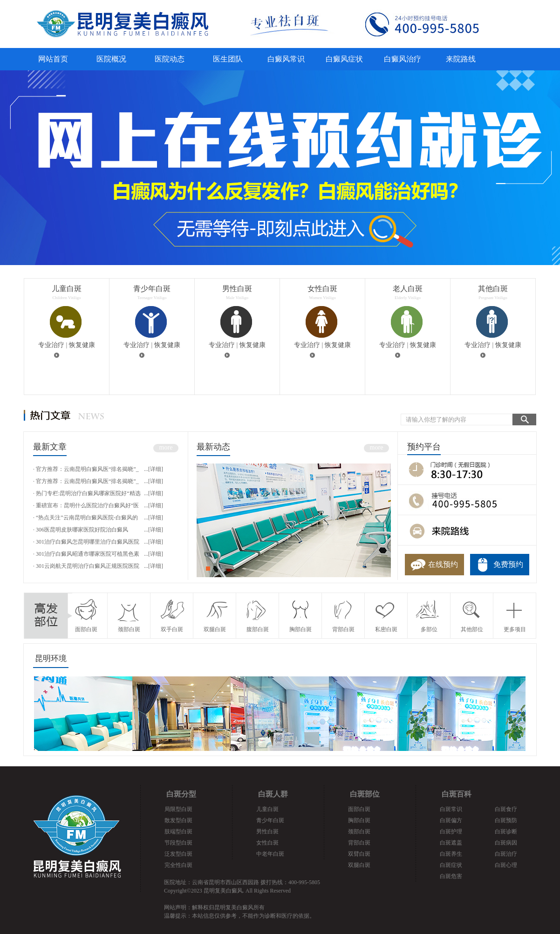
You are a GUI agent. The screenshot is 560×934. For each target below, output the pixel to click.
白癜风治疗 (403, 59)
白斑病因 (506, 843)
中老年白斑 (270, 854)
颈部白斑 (359, 832)
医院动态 (170, 59)
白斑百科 (457, 794)
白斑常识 (451, 809)
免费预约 (508, 564)
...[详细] (154, 469)
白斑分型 (181, 794)
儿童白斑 (267, 809)
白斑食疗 (506, 809)
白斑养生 (451, 854)
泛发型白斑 (178, 854)
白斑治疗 (506, 854)
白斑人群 (273, 794)
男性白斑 (267, 832)
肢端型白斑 (178, 832)
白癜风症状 (344, 59)
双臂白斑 (359, 854)
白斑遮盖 (451, 843)
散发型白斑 (178, 820)
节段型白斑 (178, 843)
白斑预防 (506, 820)
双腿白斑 (359, 865)
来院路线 (461, 59)
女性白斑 (267, 843)
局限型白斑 (178, 809)
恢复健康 (82, 345)
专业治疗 (51, 345)
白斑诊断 (506, 832)
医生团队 (228, 59)
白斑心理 (506, 865)
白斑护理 (451, 832)
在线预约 (443, 564)
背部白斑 (359, 843)
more (166, 447)
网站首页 (53, 59)
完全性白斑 (178, 865)
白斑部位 (365, 794)
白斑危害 (451, 876)
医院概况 (111, 59)
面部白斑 (359, 809)
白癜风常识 (286, 59)
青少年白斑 (270, 820)
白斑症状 (451, 865)
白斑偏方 (451, 820)
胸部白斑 (359, 820)
